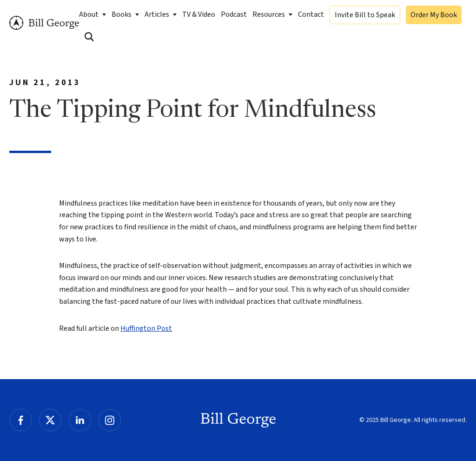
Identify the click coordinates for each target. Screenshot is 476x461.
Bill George (44, 23)
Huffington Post (146, 328)
